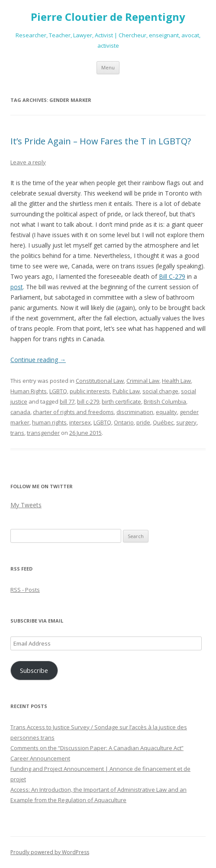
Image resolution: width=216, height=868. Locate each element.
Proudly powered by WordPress (50, 852)
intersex (80, 422)
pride (143, 422)
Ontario (124, 422)
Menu (108, 67)
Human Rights (29, 391)
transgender (43, 433)
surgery (186, 422)
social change (160, 391)
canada (20, 412)
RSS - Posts (25, 590)
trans (17, 433)
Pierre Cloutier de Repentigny (108, 17)
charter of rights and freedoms (73, 412)
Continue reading (38, 360)
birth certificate (121, 401)
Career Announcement (40, 758)
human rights (49, 422)
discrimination (135, 412)
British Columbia (165, 401)
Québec (163, 422)
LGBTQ (58, 391)
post (17, 287)
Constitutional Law (100, 381)
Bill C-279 (172, 276)
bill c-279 (88, 401)
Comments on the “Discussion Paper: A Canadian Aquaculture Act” (97, 748)
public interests (90, 391)
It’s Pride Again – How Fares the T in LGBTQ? (101, 141)
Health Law (176, 381)
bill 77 (67, 401)
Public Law (126, 391)
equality (166, 412)
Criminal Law (143, 381)
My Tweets (26, 505)
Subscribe (34, 670)
